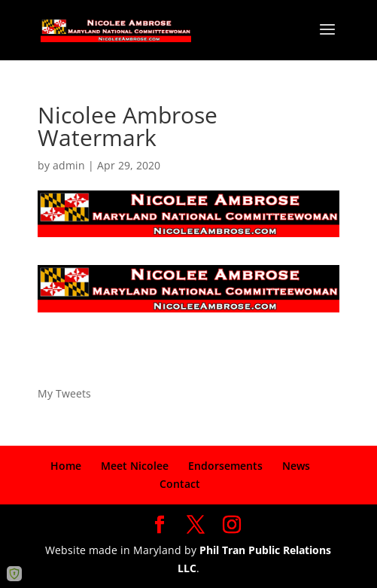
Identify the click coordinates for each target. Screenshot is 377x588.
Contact (180, 484)
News (296, 466)
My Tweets (64, 393)
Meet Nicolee (135, 466)
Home (66, 466)
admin (69, 165)
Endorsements (225, 466)
